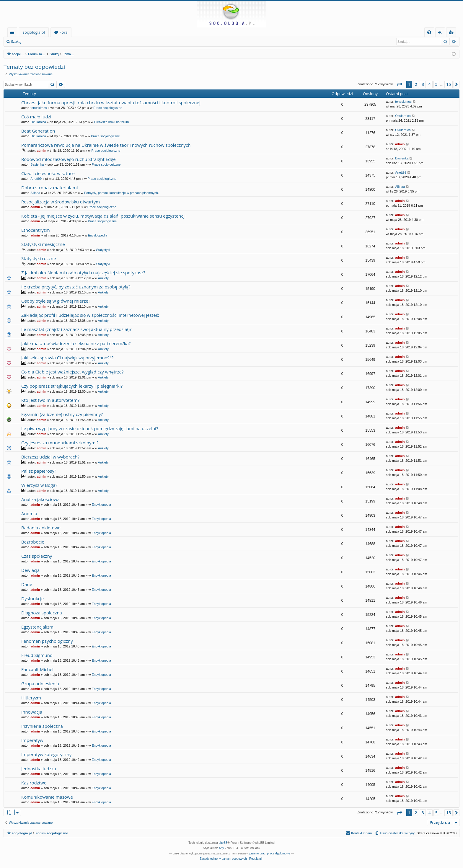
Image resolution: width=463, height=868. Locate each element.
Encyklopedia (98, 235)
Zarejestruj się (67, 42)
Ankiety (103, 278)
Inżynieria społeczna (42, 726)
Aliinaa (35, 193)
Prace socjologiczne (108, 108)
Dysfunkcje (32, 598)
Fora (64, 32)
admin (41, 151)
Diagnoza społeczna (42, 613)
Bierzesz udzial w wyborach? (50, 457)
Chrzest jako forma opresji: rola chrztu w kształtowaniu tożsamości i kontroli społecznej (111, 102)
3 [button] (423, 84)
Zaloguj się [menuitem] (441, 33)
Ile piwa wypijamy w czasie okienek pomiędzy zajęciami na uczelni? (90, 428)
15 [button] (449, 84)
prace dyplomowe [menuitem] (278, 853)
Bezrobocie (33, 542)
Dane (27, 584)
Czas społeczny (37, 556)
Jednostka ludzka (39, 769)
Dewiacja (30, 570)
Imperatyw (32, 740)
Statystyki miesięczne (43, 244)
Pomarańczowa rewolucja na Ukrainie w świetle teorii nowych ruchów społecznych (106, 145)
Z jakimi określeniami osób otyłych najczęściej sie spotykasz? (83, 273)
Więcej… (13, 33)
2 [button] (416, 84)
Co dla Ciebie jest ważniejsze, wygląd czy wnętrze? (72, 372)
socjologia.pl (34, 32)
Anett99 (36, 179)
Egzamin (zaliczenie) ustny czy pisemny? (62, 414)
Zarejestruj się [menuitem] (453, 33)
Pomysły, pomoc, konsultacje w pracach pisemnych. (122, 193)
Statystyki (103, 250)
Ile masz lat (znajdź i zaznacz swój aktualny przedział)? (76, 329)
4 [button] (430, 84)
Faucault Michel (37, 669)
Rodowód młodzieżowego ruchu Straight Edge (69, 159)
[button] (400, 84)
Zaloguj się (38, 42)
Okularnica (38, 122)
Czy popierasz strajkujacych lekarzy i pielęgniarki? (72, 386)
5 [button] (436, 84)
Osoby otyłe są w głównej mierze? (56, 301)
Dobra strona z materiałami (50, 187)
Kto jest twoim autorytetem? (50, 400)
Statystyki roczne (39, 258)
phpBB (223, 843)
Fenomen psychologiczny (47, 641)
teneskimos (39, 108)
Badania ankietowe (41, 528)
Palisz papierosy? (39, 471)
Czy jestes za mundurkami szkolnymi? (60, 443)
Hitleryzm (31, 698)
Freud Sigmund (37, 655)
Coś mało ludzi (36, 117)
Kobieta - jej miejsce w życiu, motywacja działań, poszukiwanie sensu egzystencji (103, 216)
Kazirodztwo (34, 783)
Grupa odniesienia (40, 683)
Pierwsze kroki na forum (111, 122)
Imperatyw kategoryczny (46, 754)
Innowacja (32, 712)
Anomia (29, 513)
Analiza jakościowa (40, 499)
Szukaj (16, 42)
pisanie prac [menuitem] (257, 853)
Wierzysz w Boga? (39, 485)
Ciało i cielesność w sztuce (48, 173)
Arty (221, 848)
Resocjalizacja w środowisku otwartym (61, 202)
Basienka (37, 164)
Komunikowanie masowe (47, 797)
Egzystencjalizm (37, 627)
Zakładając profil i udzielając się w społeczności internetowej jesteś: (90, 315)
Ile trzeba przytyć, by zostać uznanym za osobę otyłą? (76, 287)
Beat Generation (38, 131)
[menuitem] (429, 32)
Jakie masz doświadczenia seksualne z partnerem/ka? (76, 343)
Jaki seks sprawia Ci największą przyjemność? (67, 358)
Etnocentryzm (36, 230)
